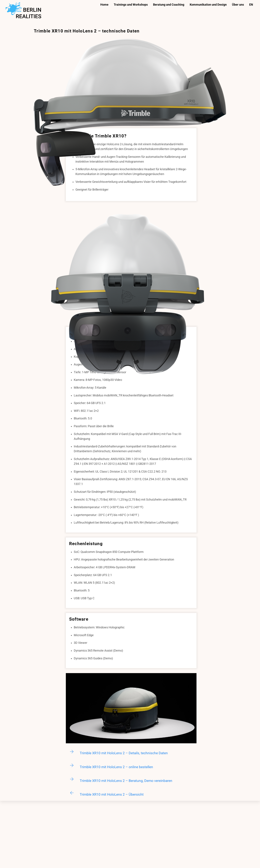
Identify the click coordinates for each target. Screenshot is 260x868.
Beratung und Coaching (169, 5)
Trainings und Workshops (131, 5)
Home (104, 5)
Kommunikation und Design (208, 5)
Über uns (238, 5)
